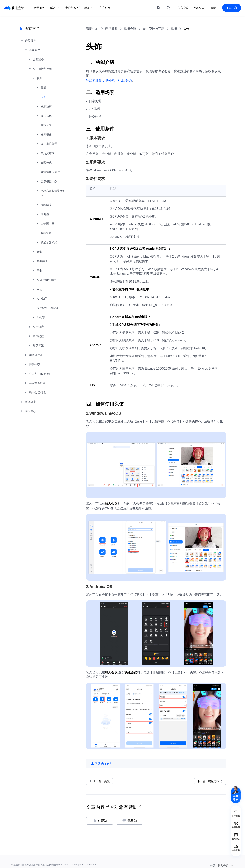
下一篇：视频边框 (208, 781)
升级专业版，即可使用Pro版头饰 (109, 80)
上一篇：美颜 (101, 781)
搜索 (168, 8)
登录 (213, 8)
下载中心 (232, 8)
